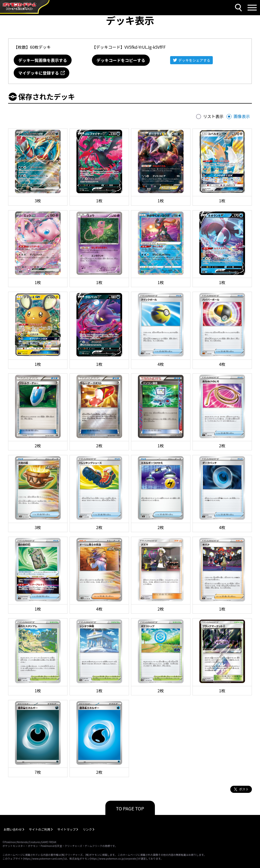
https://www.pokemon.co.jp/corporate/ (114, 858)
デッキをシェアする (194, 60)
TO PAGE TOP (130, 808)
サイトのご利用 (40, 829)
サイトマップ (67, 829)
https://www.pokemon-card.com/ (43, 858)
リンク (87, 829)
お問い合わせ (13, 829)
